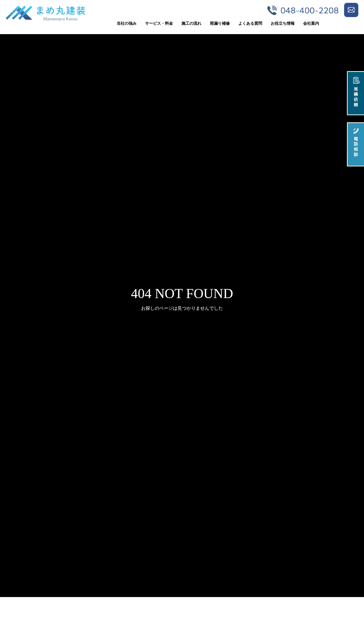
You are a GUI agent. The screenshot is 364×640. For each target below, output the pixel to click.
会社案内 (311, 23)
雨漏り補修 (220, 23)
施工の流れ (191, 23)
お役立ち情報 (283, 23)
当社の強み (127, 23)
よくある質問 (250, 23)
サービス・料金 (159, 23)
